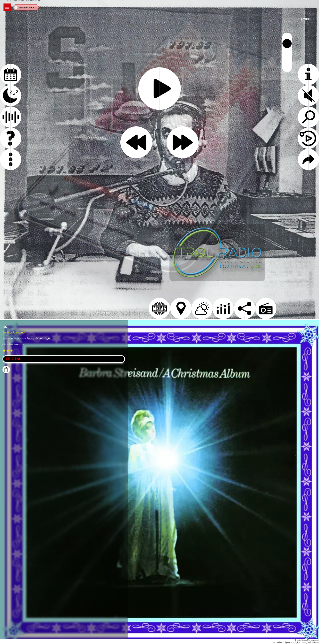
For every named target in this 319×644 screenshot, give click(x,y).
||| (7, 7)
